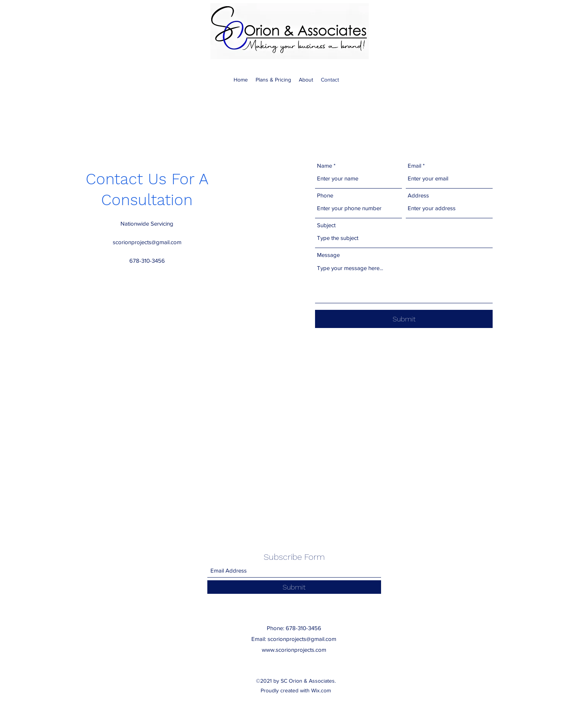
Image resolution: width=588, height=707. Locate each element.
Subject (326, 225)
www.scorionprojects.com (294, 650)
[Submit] (404, 319)
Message (328, 255)
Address (418, 195)
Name (325, 166)
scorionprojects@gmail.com (147, 242)
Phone (325, 195)
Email (414, 166)
